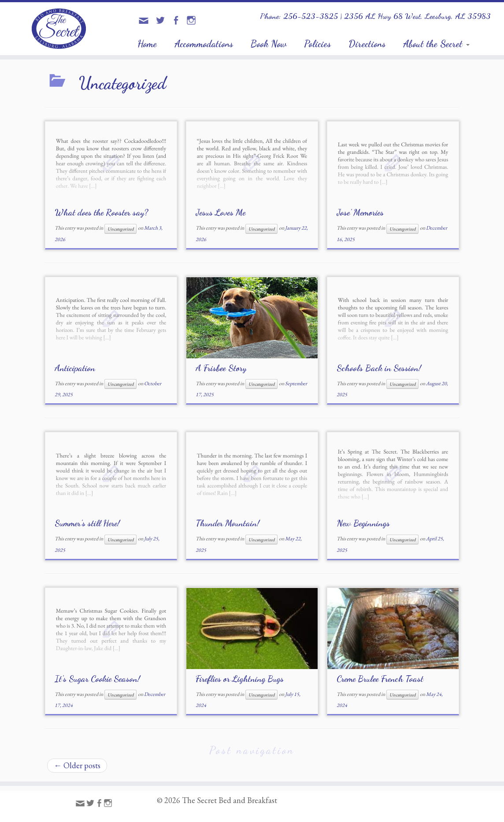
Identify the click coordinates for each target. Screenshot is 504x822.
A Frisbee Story (221, 368)
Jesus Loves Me (220, 212)
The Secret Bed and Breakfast (230, 800)
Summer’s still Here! (87, 523)
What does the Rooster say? (101, 212)
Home (147, 44)
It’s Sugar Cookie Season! (97, 679)
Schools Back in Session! (379, 368)
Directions (367, 44)
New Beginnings (363, 523)
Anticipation (75, 368)
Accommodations (204, 44)
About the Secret (436, 44)
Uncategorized (120, 229)
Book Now (269, 44)
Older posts (77, 765)
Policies (317, 44)
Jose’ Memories (360, 212)
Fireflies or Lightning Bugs (240, 679)
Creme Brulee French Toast (380, 679)
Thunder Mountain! (228, 523)
